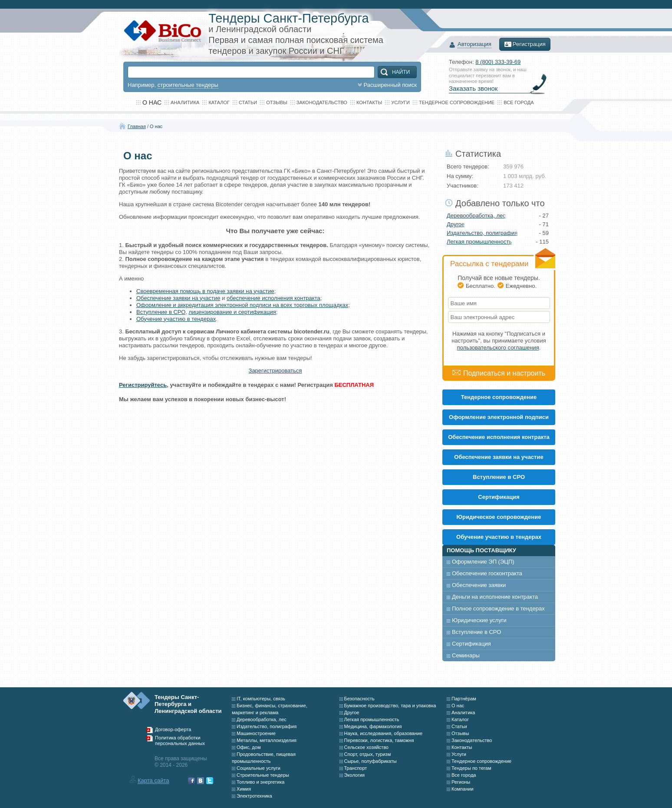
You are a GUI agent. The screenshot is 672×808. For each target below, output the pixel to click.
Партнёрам (464, 699)
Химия (244, 789)
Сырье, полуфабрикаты (371, 761)
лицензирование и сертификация (232, 312)
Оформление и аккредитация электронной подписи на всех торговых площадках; (243, 305)
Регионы (461, 782)
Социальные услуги (259, 768)
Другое (456, 224)
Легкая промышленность (479, 242)
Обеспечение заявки (479, 585)
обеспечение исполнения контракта (273, 298)
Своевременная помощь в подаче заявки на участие (205, 291)
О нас (156, 126)
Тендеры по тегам (471, 768)
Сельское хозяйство (366, 747)
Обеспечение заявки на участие (178, 298)
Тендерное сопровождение (457, 102)
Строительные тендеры (263, 775)
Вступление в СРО (161, 312)
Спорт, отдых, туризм (368, 754)
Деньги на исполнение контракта (495, 597)
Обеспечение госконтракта (487, 573)
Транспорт (356, 768)
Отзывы (277, 102)
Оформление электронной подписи (499, 417)
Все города (519, 102)
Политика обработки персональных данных (180, 741)
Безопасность (359, 699)
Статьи (248, 102)
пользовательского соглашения (498, 348)
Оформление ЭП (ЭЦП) (483, 562)
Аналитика (185, 102)
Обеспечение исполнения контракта (499, 437)
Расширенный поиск (386, 85)
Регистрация (525, 44)
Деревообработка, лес (476, 216)
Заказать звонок (473, 88)
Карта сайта (153, 780)
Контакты (369, 102)
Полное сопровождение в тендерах (498, 608)
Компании (463, 789)
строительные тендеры (188, 85)
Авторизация (474, 45)
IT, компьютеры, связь (261, 699)
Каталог (219, 102)
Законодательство (322, 102)
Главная (137, 126)
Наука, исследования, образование (384, 733)
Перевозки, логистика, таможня (379, 740)
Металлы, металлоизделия (267, 740)
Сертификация (471, 644)
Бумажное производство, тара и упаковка (390, 706)
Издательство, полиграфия (482, 233)
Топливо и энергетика (260, 782)
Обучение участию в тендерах (176, 319)
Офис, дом (249, 747)
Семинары (466, 655)
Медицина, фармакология (373, 726)
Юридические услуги (479, 620)
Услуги (400, 102)
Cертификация (499, 497)
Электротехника (254, 796)
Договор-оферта (173, 729)
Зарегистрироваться (275, 371)
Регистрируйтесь (143, 385)
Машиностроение (256, 733)
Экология (355, 775)
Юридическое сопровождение (499, 517)
